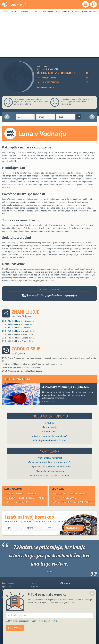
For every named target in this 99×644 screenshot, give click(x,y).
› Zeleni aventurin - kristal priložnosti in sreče (49, 462)
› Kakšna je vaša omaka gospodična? (50, 436)
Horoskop (6, 590)
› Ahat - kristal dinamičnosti (49, 458)
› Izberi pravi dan (89, 12)
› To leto (34, 12)
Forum (33, 583)
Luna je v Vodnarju (64, 73)
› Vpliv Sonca (69, 498)
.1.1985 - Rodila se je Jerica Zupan (18, 321)
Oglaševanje (64, 594)
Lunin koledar (8, 583)
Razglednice (36, 594)
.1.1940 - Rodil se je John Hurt (16, 328)
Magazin (34, 587)
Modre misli (7, 597)
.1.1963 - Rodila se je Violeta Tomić (18, 331)
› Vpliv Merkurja (61, 502)
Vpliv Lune (7, 587)
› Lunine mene (47, 12)
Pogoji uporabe (66, 597)
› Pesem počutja (49, 427)
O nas (61, 590)
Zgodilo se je (26, 349)
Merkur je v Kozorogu (64, 82)
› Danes (6, 12)
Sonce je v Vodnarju (64, 78)
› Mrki (58, 12)
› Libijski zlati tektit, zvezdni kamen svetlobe (49, 467)
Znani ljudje (25, 312)
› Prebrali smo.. (49, 432)
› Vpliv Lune (59, 494)
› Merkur (75, 12)
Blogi (33, 590)
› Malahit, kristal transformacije (50, 471)
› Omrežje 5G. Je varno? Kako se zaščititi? (49, 475)
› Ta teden (23, 12)
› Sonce (66, 12)
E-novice (34, 597)
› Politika (50, 423)
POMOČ (67, 583)
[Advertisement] (49, 36)
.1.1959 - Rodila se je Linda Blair (17, 324)
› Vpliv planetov (84, 502)
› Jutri (14, 12)
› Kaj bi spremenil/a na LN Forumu (50, 440)
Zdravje (5, 594)
